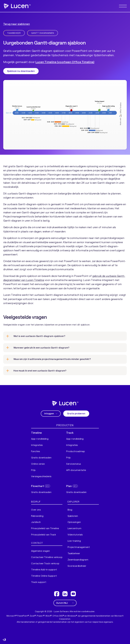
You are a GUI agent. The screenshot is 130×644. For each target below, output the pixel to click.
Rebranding (37, 516)
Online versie (38, 464)
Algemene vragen (40, 551)
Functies (36, 451)
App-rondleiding (40, 439)
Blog (70, 510)
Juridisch (36, 522)
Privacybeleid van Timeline (45, 528)
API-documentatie (76, 470)
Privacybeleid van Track (44, 535)
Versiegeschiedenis (41, 476)
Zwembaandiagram (78, 560)
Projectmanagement (79, 547)
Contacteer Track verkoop (45, 563)
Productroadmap (76, 451)
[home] (65, 403)
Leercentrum (74, 528)
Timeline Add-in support (44, 570)
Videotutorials (75, 535)
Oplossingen (74, 522)
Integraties (37, 445)
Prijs (33, 470)
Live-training (74, 541)
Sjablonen (73, 516)
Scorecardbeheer (77, 566)
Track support (39, 582)
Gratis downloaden (41, 458)
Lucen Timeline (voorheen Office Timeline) (65, 62)
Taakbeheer (74, 553)
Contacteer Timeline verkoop (47, 557)
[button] (123, 6)
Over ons (36, 510)
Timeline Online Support (44, 576)
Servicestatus (74, 464)
